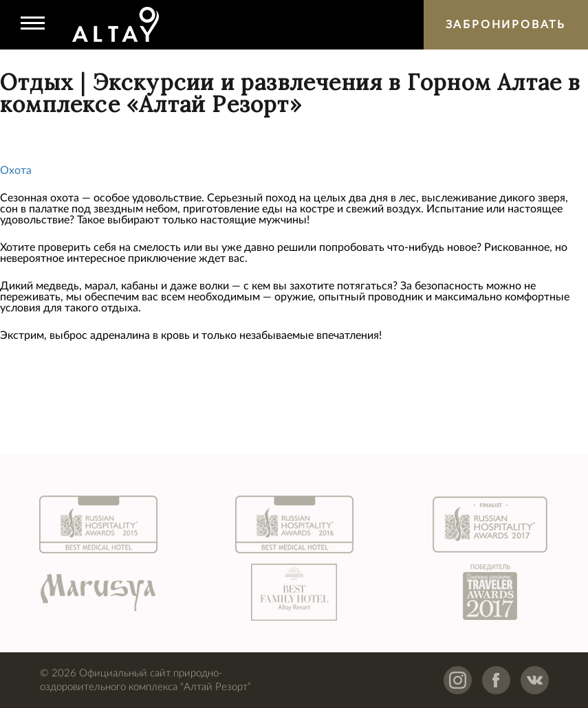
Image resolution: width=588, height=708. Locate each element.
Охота (16, 170)
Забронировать (506, 25)
